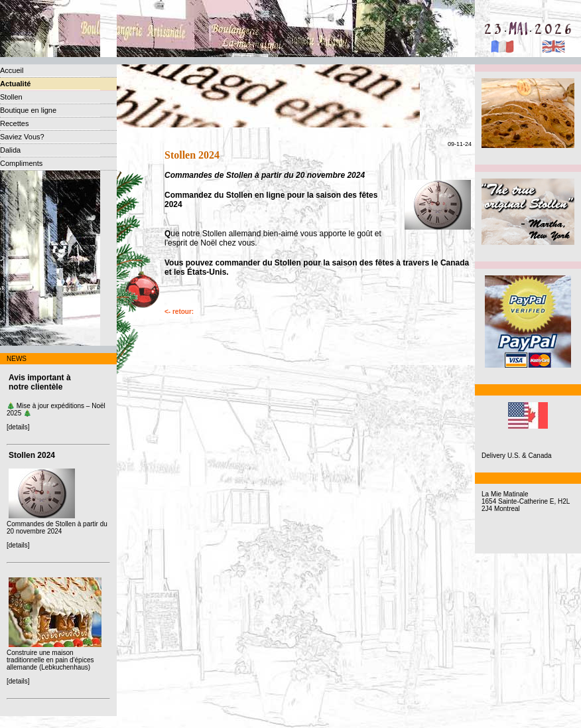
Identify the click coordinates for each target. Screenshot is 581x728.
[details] (18, 427)
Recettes (14, 123)
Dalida (10, 150)
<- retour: (179, 312)
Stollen (11, 97)
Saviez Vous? (22, 137)
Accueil (12, 70)
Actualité (15, 84)
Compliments (21, 163)
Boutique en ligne (28, 110)
